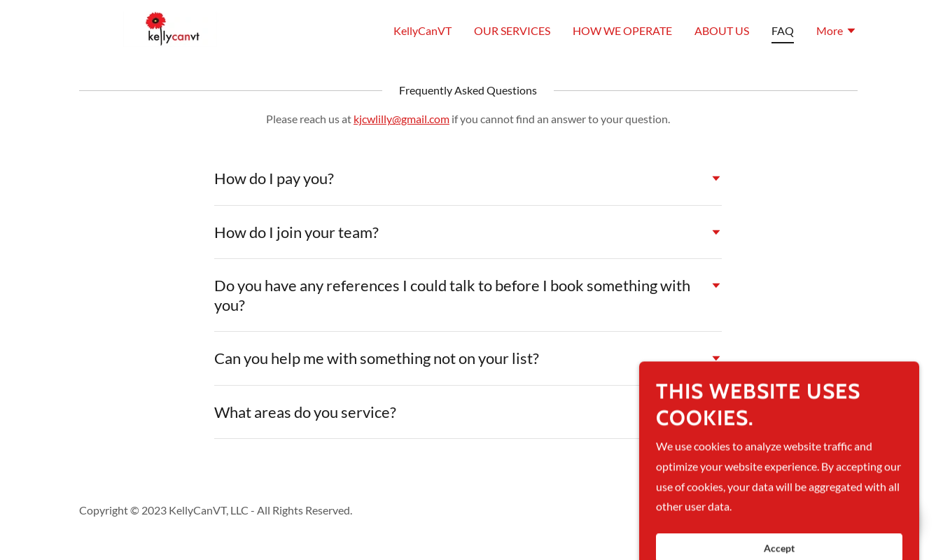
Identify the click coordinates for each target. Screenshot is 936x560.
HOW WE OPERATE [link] (622, 30)
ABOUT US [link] (722, 30)
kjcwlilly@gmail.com (401, 119)
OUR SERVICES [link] (512, 30)
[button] (837, 32)
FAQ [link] (783, 30)
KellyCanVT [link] (422, 30)
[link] (170, 28)
